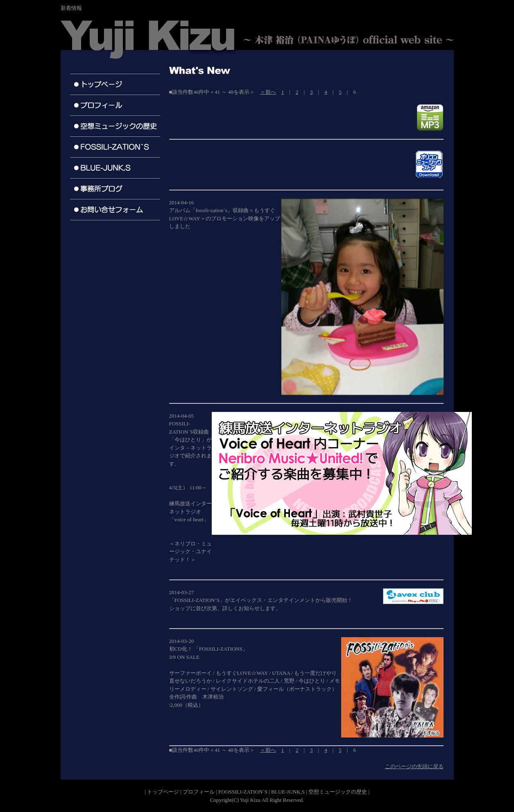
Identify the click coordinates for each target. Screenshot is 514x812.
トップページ (163, 792)
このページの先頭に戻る (414, 766)
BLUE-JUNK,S (288, 792)
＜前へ (268, 92)
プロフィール (199, 792)
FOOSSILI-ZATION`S (243, 792)
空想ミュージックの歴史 (338, 792)
